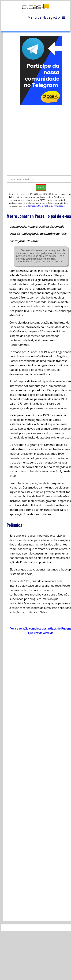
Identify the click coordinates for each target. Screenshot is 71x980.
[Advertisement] (36, 139)
